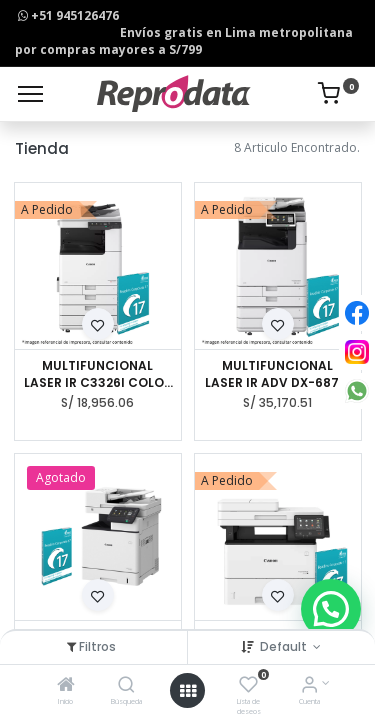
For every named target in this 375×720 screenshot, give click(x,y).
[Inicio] (66, 686)
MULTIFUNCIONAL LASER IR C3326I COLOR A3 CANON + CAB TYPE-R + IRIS (97, 375)
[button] (98, 324)
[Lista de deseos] (248, 686)
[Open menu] (188, 691)
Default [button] (285, 646)
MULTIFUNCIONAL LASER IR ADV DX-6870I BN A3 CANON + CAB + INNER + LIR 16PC (278, 375)
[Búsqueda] (126, 686)
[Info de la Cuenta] (309, 686)
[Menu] (30, 94)
